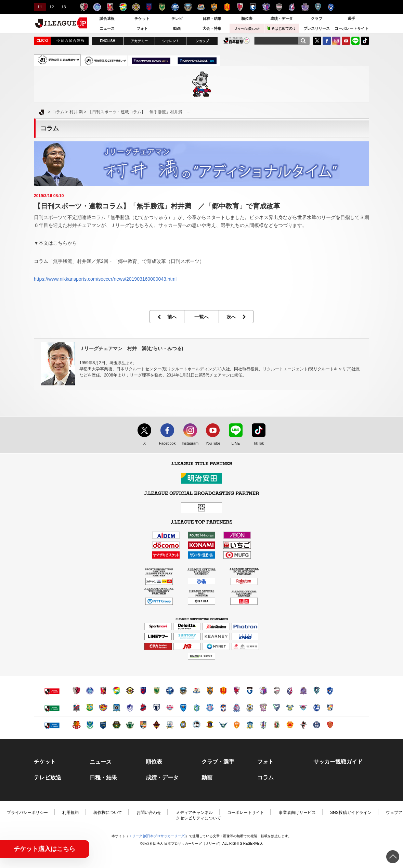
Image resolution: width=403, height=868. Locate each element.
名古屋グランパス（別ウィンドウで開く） (223, 691)
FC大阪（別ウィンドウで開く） (197, 725)
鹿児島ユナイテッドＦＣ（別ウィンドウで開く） (317, 725)
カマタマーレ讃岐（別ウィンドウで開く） (250, 725)
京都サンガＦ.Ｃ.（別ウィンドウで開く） (237, 691)
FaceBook (327, 41)
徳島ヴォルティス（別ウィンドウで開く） (277, 708)
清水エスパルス (214, 7)
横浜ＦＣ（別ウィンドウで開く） (183, 708)
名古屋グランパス (227, 7)
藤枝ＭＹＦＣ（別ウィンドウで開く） (263, 708)
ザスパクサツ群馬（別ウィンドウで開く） (103, 725)
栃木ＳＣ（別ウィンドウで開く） (90, 725)
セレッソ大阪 (266, 7)
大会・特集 (212, 28)
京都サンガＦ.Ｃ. (240, 7)
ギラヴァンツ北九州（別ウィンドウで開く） (290, 725)
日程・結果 (212, 18)
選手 (351, 18)
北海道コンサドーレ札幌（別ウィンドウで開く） (76, 708)
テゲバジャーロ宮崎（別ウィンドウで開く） (330, 708)
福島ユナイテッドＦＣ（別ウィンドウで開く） (76, 725)
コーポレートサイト (352, 28)
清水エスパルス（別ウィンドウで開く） (210, 691)
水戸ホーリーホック (97, 7)
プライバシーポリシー (27, 813)
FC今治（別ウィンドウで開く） (290, 708)
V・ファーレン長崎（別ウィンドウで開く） (330, 691)
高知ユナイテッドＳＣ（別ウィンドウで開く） (277, 725)
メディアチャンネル (194, 813)
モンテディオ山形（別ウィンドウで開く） (130, 708)
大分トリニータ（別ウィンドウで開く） (317, 708)
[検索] (303, 41)
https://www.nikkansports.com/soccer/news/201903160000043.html (105, 279)
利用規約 (70, 813)
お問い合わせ (149, 813)
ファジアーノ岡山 (292, 7)
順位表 (247, 18)
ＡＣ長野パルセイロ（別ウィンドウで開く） (143, 725)
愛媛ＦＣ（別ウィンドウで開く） (263, 725)
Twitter (317, 41)
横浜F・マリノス (201, 7)
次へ (236, 317)
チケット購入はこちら (44, 849)
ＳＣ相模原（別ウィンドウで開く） (116, 725)
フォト (142, 28)
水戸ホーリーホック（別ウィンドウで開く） (90, 691)
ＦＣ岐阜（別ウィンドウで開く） (170, 725)
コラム (265, 778)
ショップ (202, 41)
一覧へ (201, 317)
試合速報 (107, 18)
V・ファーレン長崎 (331, 7)
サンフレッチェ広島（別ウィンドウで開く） (303, 691)
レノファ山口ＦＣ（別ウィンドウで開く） (237, 725)
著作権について (108, 813)
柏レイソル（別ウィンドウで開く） (130, 691)
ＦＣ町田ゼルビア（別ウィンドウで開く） (170, 691)
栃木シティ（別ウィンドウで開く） (157, 708)
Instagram (336, 41)
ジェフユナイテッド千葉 (123, 7)
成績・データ (282, 18)
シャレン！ (171, 41)
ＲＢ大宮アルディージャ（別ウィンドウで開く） (170, 708)
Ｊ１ (39, 7)
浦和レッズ (110, 7)
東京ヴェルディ (162, 7)
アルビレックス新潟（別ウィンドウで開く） (223, 708)
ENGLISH (107, 41)
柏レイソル (136, 7)
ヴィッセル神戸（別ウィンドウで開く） (277, 691)
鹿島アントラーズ (84, 7)
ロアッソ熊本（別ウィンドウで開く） (303, 725)
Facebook (166, 444)
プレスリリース (317, 28)
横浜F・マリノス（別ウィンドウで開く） (197, 691)
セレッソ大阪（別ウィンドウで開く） (263, 691)
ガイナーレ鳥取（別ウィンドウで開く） (223, 725)
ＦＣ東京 (149, 7)
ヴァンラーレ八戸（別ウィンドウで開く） (90, 708)
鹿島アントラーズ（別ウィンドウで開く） (76, 691)
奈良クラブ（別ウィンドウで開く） (210, 725)
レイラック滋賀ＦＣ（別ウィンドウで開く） (183, 725)
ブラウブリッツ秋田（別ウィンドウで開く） (116, 708)
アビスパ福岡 (318, 7)
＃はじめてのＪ (282, 28)
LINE (355, 41)
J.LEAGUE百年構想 (237, 41)
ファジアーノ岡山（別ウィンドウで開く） (290, 691)
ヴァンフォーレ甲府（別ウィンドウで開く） (210, 708)
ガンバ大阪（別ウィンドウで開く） (250, 691)
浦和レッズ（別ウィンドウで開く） (103, 691)
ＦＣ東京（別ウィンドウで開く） (143, 691)
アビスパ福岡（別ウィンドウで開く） (317, 691)
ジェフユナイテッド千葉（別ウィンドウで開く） (116, 691)
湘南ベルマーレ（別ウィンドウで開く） (197, 708)
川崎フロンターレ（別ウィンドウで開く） (183, 691)
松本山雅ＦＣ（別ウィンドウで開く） (130, 725)
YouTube (346, 41)
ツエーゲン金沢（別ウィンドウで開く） (157, 725)
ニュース (107, 28)
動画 (177, 28)
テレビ (177, 18)
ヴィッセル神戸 (279, 7)
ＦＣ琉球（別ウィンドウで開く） (330, 725)
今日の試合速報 (71, 41)
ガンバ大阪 (253, 7)
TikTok (365, 41)
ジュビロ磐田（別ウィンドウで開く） (250, 708)
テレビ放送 (48, 778)
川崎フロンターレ (188, 7)
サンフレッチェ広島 (305, 7)
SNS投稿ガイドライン (351, 813)
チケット (142, 18)
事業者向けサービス (297, 813)
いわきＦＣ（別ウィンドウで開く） (143, 708)
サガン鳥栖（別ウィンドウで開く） (303, 708)
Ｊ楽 (247, 28)
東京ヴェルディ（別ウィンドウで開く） (157, 691)
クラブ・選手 (218, 762)
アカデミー (139, 41)
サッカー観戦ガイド (338, 762)
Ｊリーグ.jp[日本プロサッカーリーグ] (157, 836)
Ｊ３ (63, 7)
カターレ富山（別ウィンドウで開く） (237, 708)
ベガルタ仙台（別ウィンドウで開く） (103, 708)
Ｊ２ (51, 7)
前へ (167, 317)
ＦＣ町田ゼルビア (175, 7)
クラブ (317, 18)
